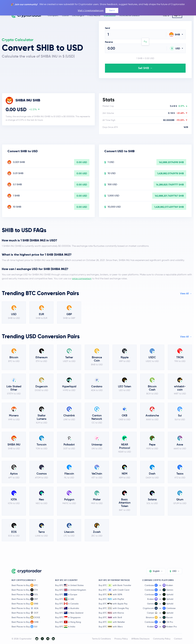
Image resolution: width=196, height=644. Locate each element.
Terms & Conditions (101, 639)
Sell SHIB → (145, 68)
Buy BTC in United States (69, 585)
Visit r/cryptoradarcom (91, 10)
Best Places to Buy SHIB (25, 622)
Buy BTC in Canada (67, 604)
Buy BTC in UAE (65, 599)
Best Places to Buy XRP (25, 599)
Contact (178, 639)
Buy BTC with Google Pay (114, 608)
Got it (112, 10)
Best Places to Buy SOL (25, 594)
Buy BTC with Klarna (111, 613)
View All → (186, 293)
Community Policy (162, 639)
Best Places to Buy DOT (25, 613)
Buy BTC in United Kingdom (71, 590)
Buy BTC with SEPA (110, 594)
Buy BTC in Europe (66, 594)
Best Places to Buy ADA (25, 608)
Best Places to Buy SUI (24, 627)
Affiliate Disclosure (140, 639)
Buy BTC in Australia (67, 608)
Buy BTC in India (65, 627)
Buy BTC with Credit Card (114, 590)
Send (107, 28)
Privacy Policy (121, 639)
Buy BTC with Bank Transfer (115, 585)
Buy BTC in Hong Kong (68, 622)
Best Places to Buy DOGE (26, 617)
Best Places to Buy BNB (25, 604)
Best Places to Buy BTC (25, 585)
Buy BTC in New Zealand (69, 613)
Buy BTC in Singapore (68, 617)
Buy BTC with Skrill (110, 617)
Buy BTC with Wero (111, 627)
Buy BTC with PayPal (111, 599)
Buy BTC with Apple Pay (113, 604)
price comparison (82, 278)
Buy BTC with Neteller (112, 622)
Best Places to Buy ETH (25, 590)
